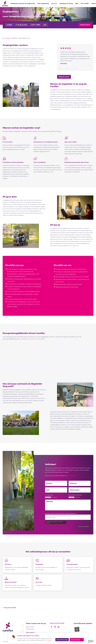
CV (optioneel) (49, 495)
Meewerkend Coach (34, 339)
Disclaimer (5, 641)
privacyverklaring (63, 522)
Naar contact (30, 632)
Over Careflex (85, 3)
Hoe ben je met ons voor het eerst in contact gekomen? (60, 513)
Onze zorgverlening (43, 3)
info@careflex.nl (30, 629)
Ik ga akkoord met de (57, 522)
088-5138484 (30, 627)
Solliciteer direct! (85, 25)
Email (48, 490)
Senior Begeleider (23, 339)
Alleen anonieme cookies (62, 640)
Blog (77, 3)
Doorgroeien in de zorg (66, 3)
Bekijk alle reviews (64, 77)
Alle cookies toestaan (75, 640)
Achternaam (73, 483)
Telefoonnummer (75, 490)
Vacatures (54, 3)
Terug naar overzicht (10, 608)
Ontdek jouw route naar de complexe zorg (23, 3)
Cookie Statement (48, 640)
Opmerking (49, 501)
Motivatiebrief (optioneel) (75, 495)
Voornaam (49, 483)
